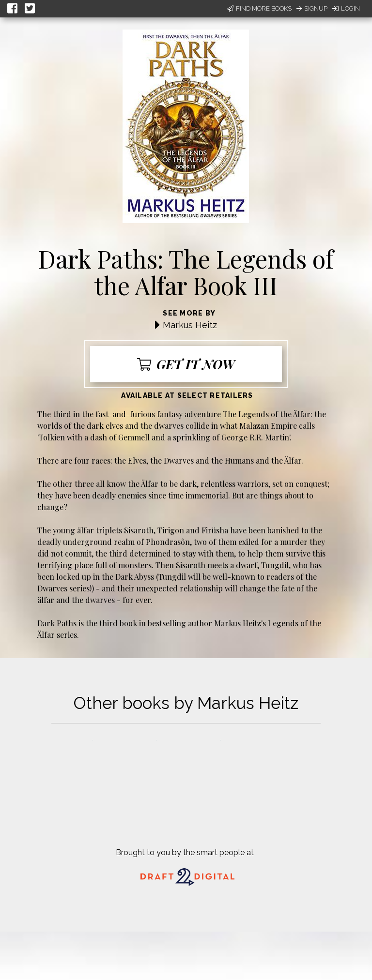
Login (346, 8)
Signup (312, 8)
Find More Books (259, 8)
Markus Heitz (190, 325)
